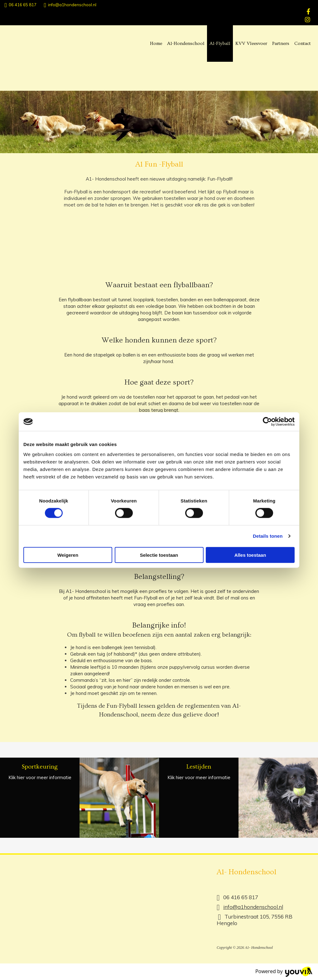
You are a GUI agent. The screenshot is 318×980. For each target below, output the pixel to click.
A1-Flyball (220, 44)
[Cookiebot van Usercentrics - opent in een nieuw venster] (267, 422)
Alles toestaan (250, 555)
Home (156, 44)
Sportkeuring (40, 767)
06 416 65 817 (23, 5)
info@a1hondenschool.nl (72, 5)
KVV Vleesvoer (251, 44)
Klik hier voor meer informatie (40, 777)
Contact (303, 44)
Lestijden (199, 767)
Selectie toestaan (159, 555)
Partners (281, 44)
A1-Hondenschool (186, 44)
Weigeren (68, 555)
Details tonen (268, 536)
